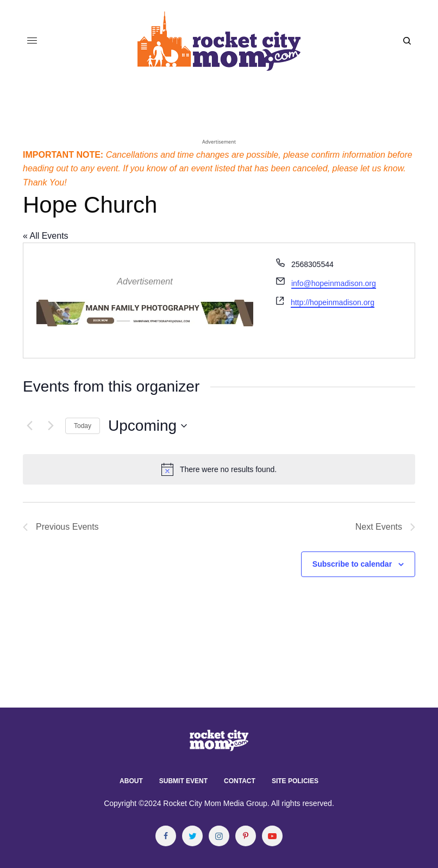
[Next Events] (51, 426)
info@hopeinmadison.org (334, 283)
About (131, 781)
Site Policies (295, 781)
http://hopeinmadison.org (333, 302)
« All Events (46, 236)
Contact (240, 781)
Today (83, 426)
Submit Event (183, 781)
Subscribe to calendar (352, 564)
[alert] (219, 469)
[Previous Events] (29, 426)
